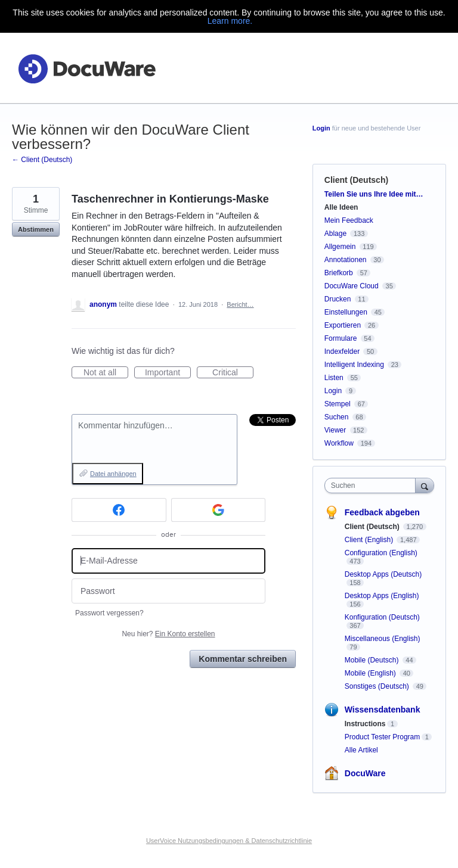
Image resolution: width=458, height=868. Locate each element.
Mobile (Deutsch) (373, 660)
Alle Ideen (341, 207)
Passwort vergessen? (109, 613)
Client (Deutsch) (356, 180)
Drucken (338, 299)
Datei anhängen (113, 474)
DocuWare (365, 773)
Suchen (337, 417)
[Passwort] (168, 591)
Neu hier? (168, 634)
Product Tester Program (383, 737)
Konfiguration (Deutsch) (382, 617)
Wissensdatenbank (383, 710)
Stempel (338, 404)
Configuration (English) (381, 553)
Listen (334, 378)
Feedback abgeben (382, 512)
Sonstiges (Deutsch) (378, 686)
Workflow (339, 443)
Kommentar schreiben (243, 659)
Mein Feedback (349, 220)
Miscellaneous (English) (383, 639)
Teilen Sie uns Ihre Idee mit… (374, 194)
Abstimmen (36, 229)
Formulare (341, 338)
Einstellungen (346, 312)
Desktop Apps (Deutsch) (383, 574)
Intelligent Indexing (354, 365)
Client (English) (370, 540)
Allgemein (340, 247)
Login (321, 128)
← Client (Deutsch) (42, 160)
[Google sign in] (219, 510)
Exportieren (343, 325)
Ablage (335, 234)
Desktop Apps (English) (382, 596)
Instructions (365, 724)
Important (168, 373)
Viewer (335, 430)
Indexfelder (342, 351)
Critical (233, 373)
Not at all (106, 373)
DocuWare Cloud (352, 286)
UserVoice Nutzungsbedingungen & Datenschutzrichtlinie (229, 841)
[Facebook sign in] (119, 510)
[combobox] (373, 486)
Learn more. (230, 21)
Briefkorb (339, 273)
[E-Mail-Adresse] (168, 561)
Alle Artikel (361, 750)
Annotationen (346, 260)
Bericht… (240, 304)
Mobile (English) (371, 673)
